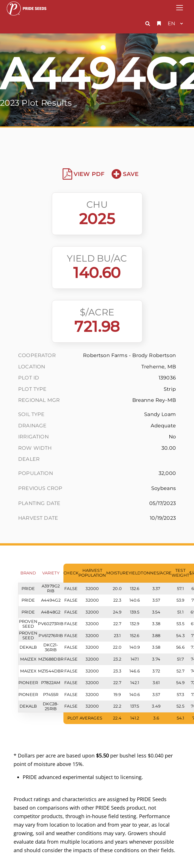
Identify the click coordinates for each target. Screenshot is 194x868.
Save (125, 174)
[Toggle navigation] (180, 8)
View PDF (84, 174)
